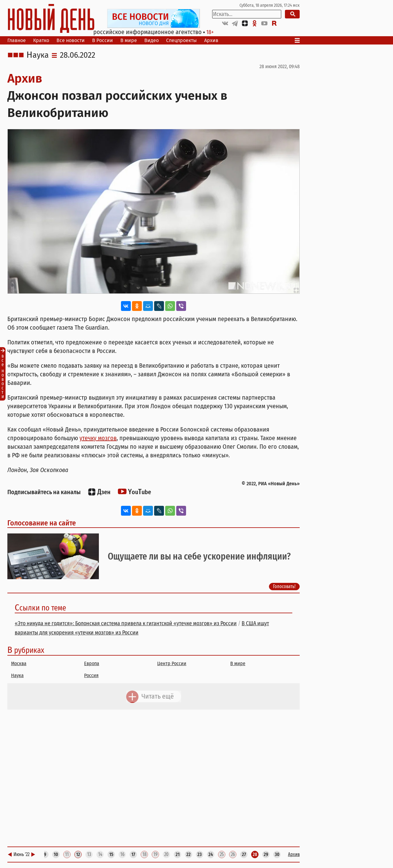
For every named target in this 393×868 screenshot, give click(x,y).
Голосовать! (284, 586)
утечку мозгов (98, 438)
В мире (129, 40)
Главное (17, 40)
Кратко (41, 40)
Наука (38, 55)
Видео (152, 40)
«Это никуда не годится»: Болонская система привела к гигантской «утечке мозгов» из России (126, 623)
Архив (211, 40)
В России (103, 40)
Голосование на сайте (42, 523)
